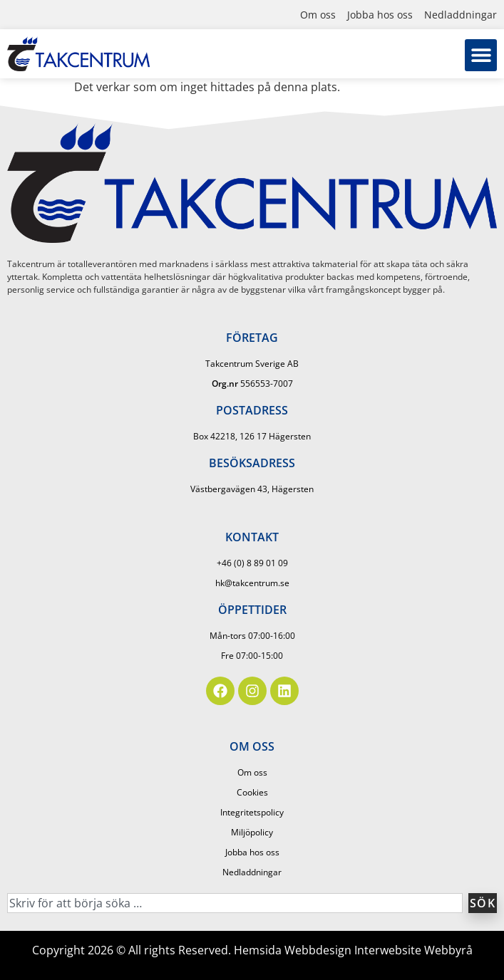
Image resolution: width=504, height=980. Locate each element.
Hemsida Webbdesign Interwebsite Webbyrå (353, 950)
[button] (481, 55)
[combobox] (235, 903)
